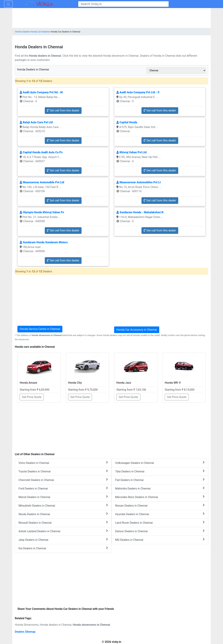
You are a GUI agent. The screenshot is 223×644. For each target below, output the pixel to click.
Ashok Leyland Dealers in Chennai (63, 531)
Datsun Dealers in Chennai (160, 531)
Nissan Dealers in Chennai (160, 505)
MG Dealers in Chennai (160, 540)
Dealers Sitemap (25, 632)
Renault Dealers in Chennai (63, 523)
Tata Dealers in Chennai (160, 471)
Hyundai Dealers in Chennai (160, 514)
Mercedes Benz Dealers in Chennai (160, 497)
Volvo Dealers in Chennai (63, 463)
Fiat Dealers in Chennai (160, 480)
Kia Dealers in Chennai (63, 548)
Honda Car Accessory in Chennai (137, 330)
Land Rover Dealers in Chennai (160, 523)
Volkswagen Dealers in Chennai (160, 463)
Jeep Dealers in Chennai (63, 540)
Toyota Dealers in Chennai (63, 471)
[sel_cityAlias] (176, 70)
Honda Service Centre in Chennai (40, 329)
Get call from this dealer (63, 110)
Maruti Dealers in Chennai (63, 497)
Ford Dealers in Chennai (63, 488)
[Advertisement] (111, 426)
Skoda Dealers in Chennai (63, 514)
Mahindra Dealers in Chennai (160, 488)
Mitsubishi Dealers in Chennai (63, 505)
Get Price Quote (32, 397)
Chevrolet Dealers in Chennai (63, 480)
